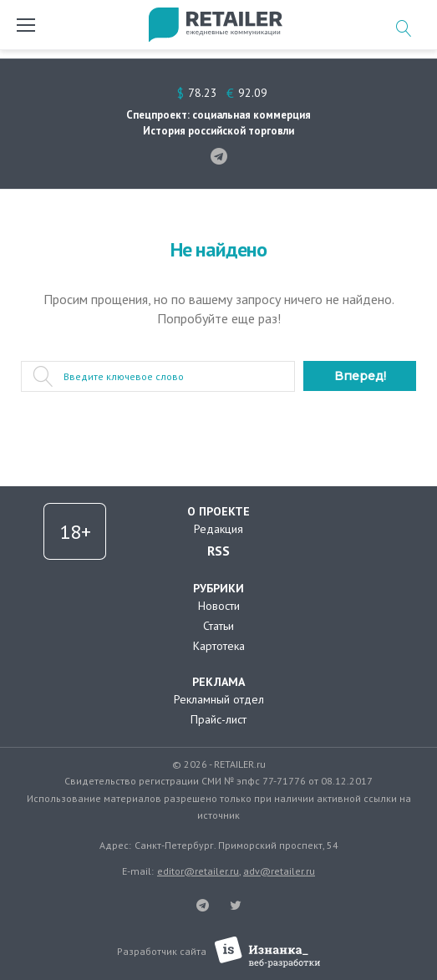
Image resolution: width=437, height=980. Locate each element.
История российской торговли (218, 131)
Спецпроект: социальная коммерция (218, 115)
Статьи (218, 626)
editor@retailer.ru (198, 871)
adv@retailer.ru (279, 871)
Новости (219, 606)
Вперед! (360, 376)
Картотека (219, 646)
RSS (218, 551)
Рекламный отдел (219, 699)
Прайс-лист (218, 719)
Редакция (218, 529)
